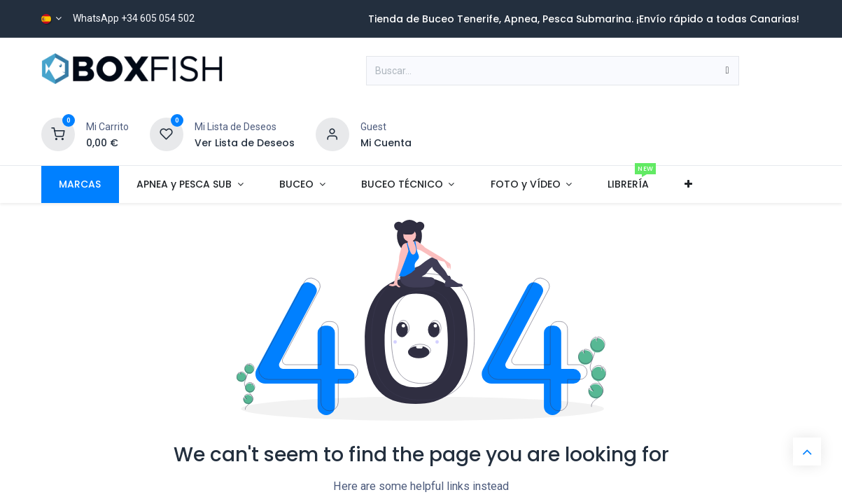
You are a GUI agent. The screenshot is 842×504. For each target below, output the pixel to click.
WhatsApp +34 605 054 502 (134, 18)
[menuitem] (80, 184)
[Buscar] (728, 71)
